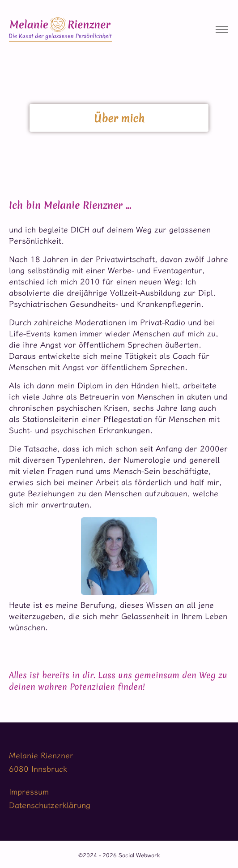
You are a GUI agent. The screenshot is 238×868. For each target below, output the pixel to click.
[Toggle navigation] (222, 30)
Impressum (29, 792)
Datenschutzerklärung (50, 805)
